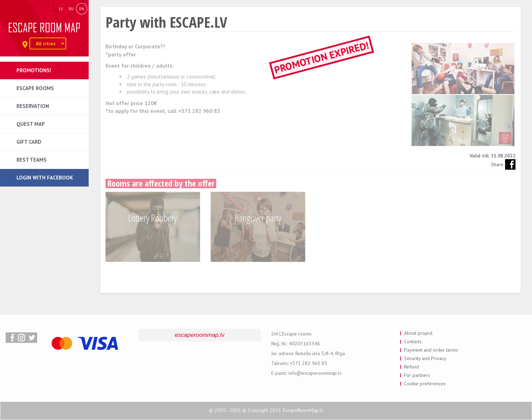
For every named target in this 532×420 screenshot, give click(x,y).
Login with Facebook (45, 178)
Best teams (32, 160)
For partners (417, 375)
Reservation (33, 106)
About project (418, 333)
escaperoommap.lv (200, 335)
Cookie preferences (425, 384)
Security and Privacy (425, 358)
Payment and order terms (431, 350)
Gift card (29, 142)
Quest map (31, 124)
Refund (411, 367)
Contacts (413, 341)
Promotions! (34, 70)
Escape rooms (35, 88)
